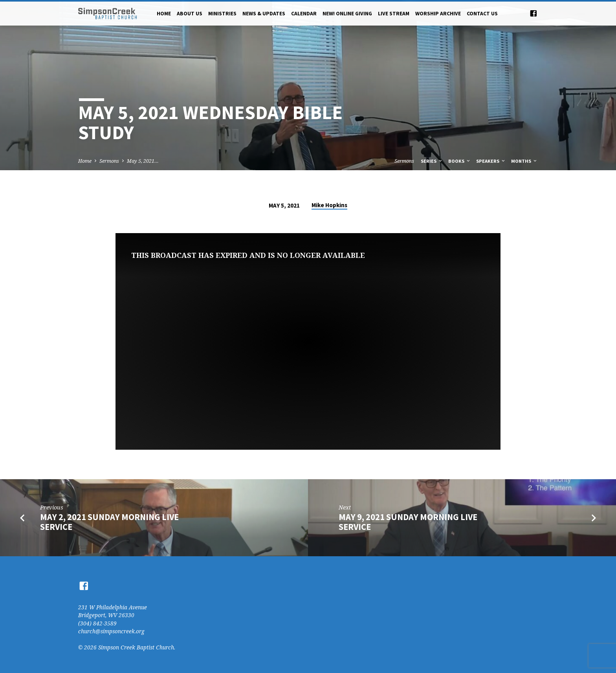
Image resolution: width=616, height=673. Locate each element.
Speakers (491, 161)
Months (524, 161)
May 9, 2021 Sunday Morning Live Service (408, 522)
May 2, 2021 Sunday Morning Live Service (109, 522)
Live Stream (394, 14)
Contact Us (482, 14)
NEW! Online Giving (347, 14)
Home (164, 14)
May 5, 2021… (143, 161)
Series (432, 161)
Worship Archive (438, 14)
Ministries (222, 14)
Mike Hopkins (329, 205)
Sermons (109, 161)
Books (460, 161)
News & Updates (264, 14)
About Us (190, 14)
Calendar (304, 14)
